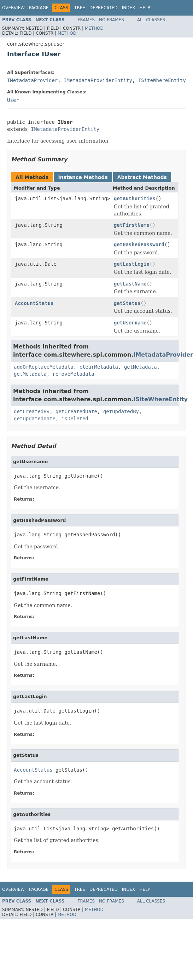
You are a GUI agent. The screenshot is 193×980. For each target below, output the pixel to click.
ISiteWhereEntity (162, 80)
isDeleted (75, 419)
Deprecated (104, 8)
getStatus (127, 303)
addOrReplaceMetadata (44, 367)
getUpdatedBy (121, 411)
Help (145, 8)
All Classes (151, 20)
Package (39, 8)
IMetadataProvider (32, 80)
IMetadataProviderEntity (98, 80)
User (13, 100)
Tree (80, 8)
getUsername (130, 323)
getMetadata (141, 367)
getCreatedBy (32, 411)
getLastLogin (132, 264)
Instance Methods (83, 177)
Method (94, 28)
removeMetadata (74, 374)
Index (129, 8)
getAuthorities (135, 198)
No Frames (112, 20)
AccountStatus (34, 303)
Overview (13, 8)
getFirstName (132, 225)
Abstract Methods (142, 177)
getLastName (130, 284)
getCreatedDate (76, 411)
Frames (86, 20)
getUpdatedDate (35, 419)
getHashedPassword (139, 244)
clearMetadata (99, 367)
